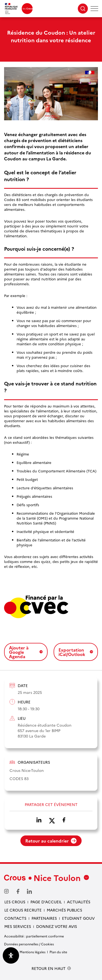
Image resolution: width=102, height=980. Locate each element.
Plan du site (58, 952)
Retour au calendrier (51, 841)
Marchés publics (64, 910)
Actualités (79, 902)
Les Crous (15, 902)
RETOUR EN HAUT (49, 968)
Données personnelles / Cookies (29, 944)
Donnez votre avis (57, 926)
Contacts (15, 918)
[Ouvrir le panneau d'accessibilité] (11, 955)
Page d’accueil (46, 902)
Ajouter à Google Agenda (26, 652)
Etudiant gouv (78, 918)
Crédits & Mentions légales (25, 952)
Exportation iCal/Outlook (76, 652)
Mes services (18, 926)
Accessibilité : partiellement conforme (34, 936)
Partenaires (44, 918)
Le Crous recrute (23, 910)
